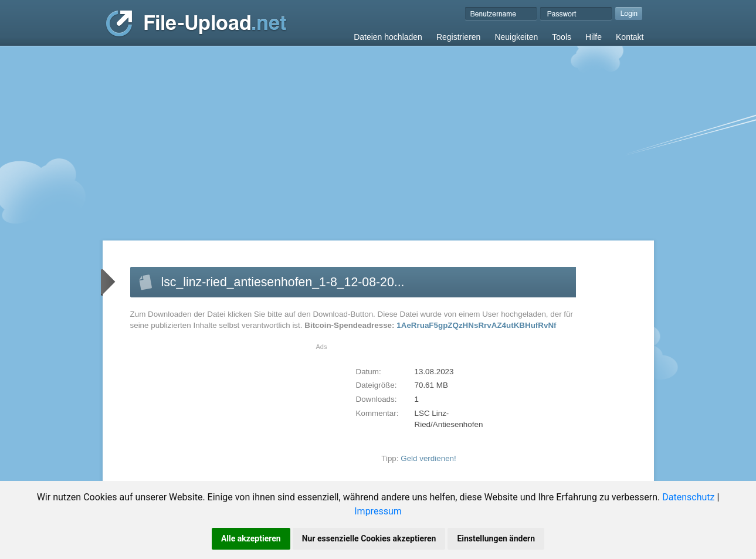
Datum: (369, 372)
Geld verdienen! (428, 458)
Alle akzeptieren (251, 538)
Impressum (378, 511)
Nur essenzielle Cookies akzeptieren (369, 538)
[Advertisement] (378, 134)
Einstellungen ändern (496, 538)
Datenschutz (688, 497)
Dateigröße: (377, 385)
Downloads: (377, 399)
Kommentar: (377, 413)
